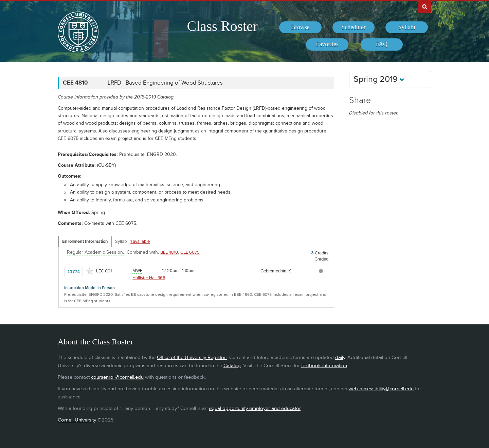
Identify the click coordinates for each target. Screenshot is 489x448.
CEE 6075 (190, 252)
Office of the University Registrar (192, 357)
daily (340, 357)
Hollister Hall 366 (149, 278)
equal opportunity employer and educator (255, 408)
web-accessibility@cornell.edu (381, 389)
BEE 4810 (169, 252)
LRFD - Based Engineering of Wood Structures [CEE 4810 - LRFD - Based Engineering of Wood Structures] (165, 83)
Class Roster (222, 26)
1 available (140, 241)
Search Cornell (425, 6)
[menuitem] (300, 28)
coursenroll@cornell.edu (117, 377)
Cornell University (77, 420)
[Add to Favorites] (90, 271)
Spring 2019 (379, 79)
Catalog (232, 366)
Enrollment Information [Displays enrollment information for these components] (85, 241)
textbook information (324, 366)
